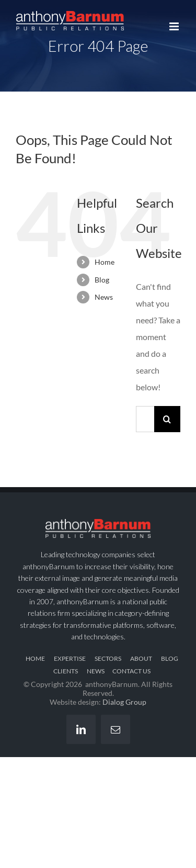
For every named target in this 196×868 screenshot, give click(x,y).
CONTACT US (131, 671)
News (104, 297)
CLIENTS (66, 671)
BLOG (170, 658)
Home (105, 262)
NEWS (96, 671)
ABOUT (141, 658)
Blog (102, 280)
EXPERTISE (70, 658)
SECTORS (108, 658)
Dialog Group (124, 702)
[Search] (167, 419)
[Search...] (145, 419)
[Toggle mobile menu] (175, 26)
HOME (35, 658)
